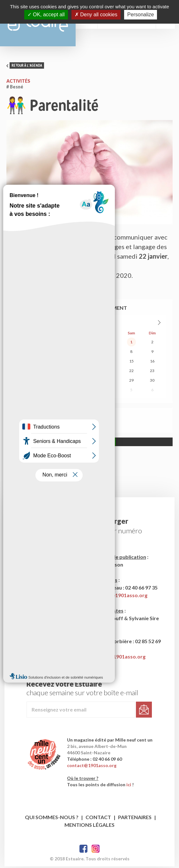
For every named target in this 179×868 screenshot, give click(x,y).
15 (131, 363)
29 (69, 343)
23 (152, 372)
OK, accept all (46, 15)
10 (27, 363)
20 (89, 372)
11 (48, 363)
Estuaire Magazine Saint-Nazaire (40, 24)
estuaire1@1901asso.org (118, 597)
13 (89, 363)
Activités (18, 83)
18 (48, 372)
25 (48, 382)
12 (69, 363)
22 (131, 372)
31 (110, 343)
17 (27, 372)
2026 (96, 324)
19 (69, 372)
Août (83, 324)
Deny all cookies (96, 15)
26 (69, 382)
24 (27, 382)
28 (48, 343)
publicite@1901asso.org (117, 658)
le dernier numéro (115, 532)
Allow (108, 443)
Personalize (141, 15)
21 (110, 372)
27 (27, 343)
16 (152, 363)
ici (129, 786)
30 (89, 343)
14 (110, 363)
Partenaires (135, 819)
